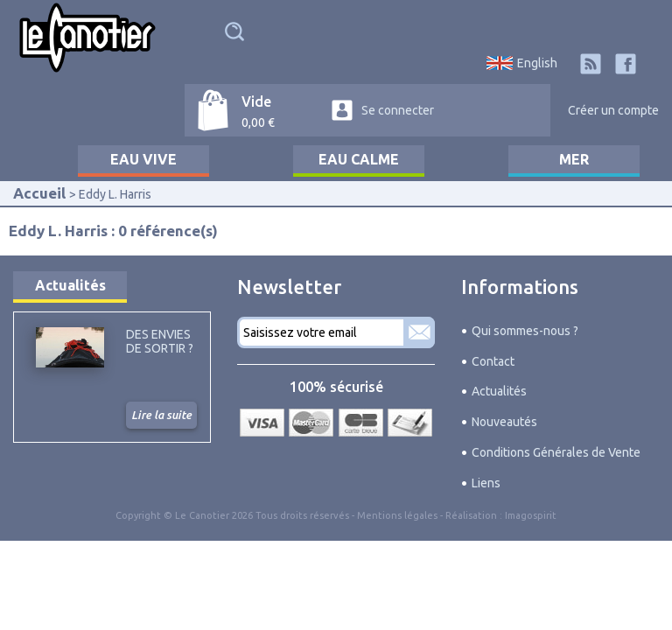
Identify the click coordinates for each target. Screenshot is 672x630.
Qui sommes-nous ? (525, 331)
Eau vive (143, 159)
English (537, 63)
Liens (486, 483)
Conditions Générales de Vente (556, 452)
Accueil (39, 193)
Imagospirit (531, 515)
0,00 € (258, 122)
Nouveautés (504, 422)
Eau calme (359, 159)
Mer (574, 159)
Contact (493, 361)
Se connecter (398, 110)
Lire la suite (161, 415)
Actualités (70, 285)
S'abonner (419, 332)
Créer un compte (613, 110)
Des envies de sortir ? (160, 341)
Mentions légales (397, 515)
